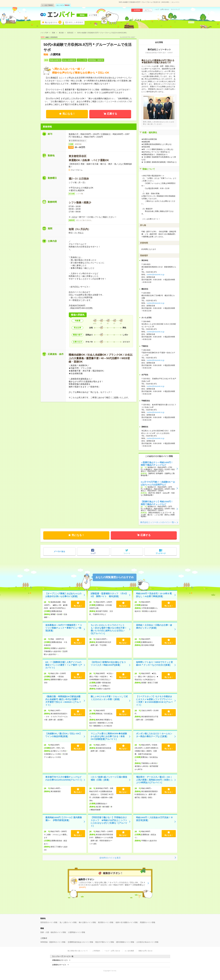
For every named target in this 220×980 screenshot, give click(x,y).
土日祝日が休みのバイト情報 (147, 942)
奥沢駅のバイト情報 (106, 922)
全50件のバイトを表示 (110, 858)
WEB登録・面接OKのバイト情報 (53, 942)
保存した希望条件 (76, 22)
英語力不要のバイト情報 (105, 942)
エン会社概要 (129, 951)
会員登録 (137, 10)
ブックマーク (161, 553)
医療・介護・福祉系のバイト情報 (53, 932)
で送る (59, 551)
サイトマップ (175, 9)
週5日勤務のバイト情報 (125, 942)
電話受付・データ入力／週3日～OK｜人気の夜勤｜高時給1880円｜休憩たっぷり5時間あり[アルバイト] (154, 780)
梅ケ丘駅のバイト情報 (87, 922)
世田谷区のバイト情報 (49, 922)
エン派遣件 (48, 5)
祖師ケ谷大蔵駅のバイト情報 (127, 922)
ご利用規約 (96, 951)
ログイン (148, 10)
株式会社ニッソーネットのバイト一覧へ (158, 522)
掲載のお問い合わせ (145, 951)
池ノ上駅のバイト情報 (68, 922)
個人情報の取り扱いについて (78, 951)
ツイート (127, 553)
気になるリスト (53, 22)
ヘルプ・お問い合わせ (162, 9)
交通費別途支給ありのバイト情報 (80, 942)
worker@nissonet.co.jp (156, 275)
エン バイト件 (63, 5)
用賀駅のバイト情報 (148, 922)
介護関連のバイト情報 (77, 932)
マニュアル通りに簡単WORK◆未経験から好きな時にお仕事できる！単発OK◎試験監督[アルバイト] (109, 736)
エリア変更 (93, 15)
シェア (93, 553)
